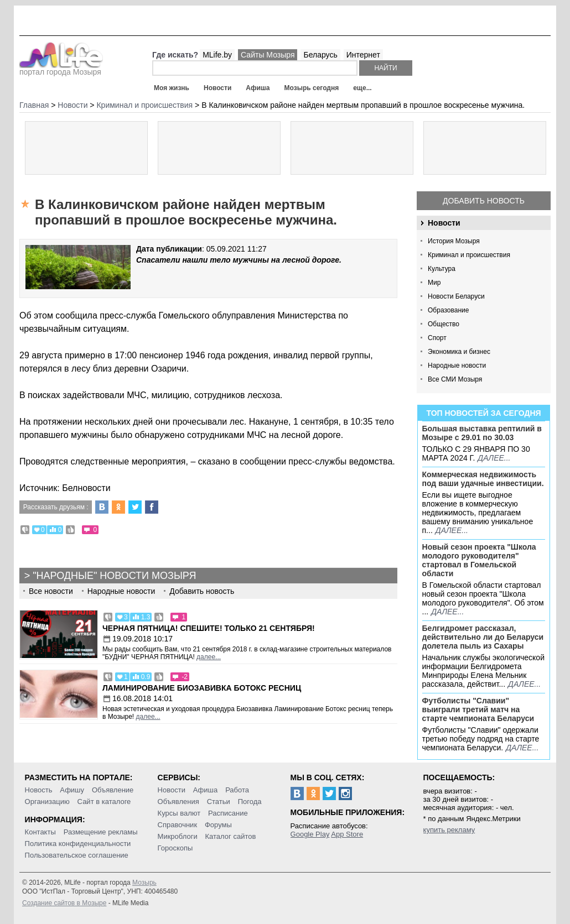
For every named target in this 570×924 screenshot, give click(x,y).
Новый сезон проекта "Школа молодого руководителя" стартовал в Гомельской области (479, 560)
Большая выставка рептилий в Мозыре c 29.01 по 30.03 (482, 433)
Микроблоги (178, 836)
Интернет (363, 55)
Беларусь (320, 55)
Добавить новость (484, 201)
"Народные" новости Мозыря (114, 576)
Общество (444, 324)
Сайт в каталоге (104, 802)
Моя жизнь (172, 88)
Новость (39, 790)
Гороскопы (175, 848)
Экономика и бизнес (459, 352)
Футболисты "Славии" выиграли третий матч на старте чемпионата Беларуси (478, 709)
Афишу (72, 790)
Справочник (178, 825)
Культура (442, 269)
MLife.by (217, 55)
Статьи (219, 802)
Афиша (258, 88)
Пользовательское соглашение (77, 855)
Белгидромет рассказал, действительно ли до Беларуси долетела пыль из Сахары (483, 637)
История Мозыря (454, 241)
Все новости (51, 591)
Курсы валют (179, 813)
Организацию (47, 802)
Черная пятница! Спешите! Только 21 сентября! (209, 628)
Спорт (437, 338)
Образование (448, 310)
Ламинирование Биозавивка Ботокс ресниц (202, 688)
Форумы (218, 825)
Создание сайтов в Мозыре (64, 903)
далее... (494, 458)
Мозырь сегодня (312, 88)
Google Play (310, 834)
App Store (347, 834)
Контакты (40, 832)
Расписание (228, 813)
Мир (434, 283)
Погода (250, 802)
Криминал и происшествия (469, 255)
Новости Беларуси (456, 296)
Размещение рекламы (101, 832)
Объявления (178, 802)
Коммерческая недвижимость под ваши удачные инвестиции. (483, 479)
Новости (217, 88)
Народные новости (457, 366)
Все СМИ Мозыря (455, 379)
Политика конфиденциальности (78, 844)
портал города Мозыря (61, 69)
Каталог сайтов (231, 836)
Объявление (113, 790)
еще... (362, 88)
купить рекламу (449, 830)
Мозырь (144, 883)
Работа (237, 790)
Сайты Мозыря (268, 55)
